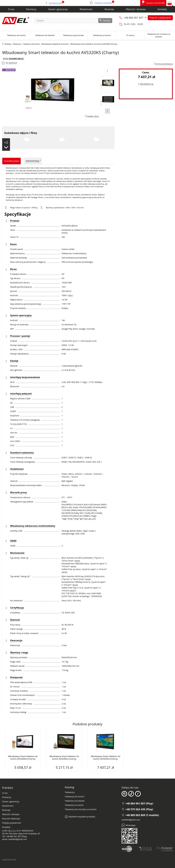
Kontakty (162, 9)
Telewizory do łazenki (75, 801)
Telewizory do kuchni (75, 797)
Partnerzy (31, 9)
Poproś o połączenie (160, 18)
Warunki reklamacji (11, 819)
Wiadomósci (8, 806)
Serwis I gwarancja (58, 9)
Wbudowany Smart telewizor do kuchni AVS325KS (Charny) (106, 758)
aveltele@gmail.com (131, 820)
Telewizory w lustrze (74, 805)
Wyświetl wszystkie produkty (82, 817)
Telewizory (70, 792)
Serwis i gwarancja (11, 801)
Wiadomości (86, 9)
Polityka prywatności (12, 823)
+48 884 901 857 (134, 18)
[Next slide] (107, 111)
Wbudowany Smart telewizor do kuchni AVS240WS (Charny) (23, 758)
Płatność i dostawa (136, 9)
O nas (11, 9)
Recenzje (109, 9)
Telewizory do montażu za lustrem (81, 809)
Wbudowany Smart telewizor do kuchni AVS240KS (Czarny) (64, 758)
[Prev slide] (107, 71)
